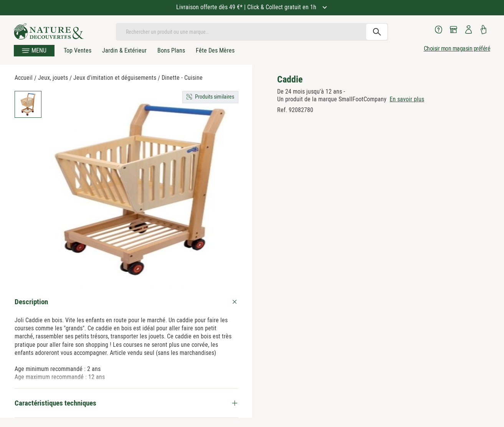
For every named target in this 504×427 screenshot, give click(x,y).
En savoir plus (407, 99)
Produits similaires (215, 97)
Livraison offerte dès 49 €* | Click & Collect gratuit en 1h (247, 7)
